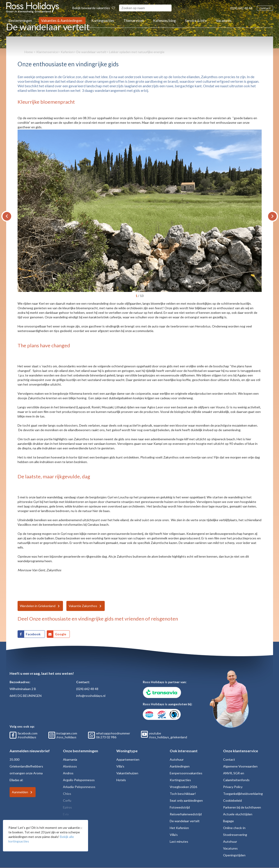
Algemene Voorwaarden (240, 766)
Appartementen (128, 759)
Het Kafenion (179, 828)
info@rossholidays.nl (91, 696)
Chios (67, 794)
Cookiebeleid (232, 800)
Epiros (67, 807)
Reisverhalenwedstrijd (186, 814)
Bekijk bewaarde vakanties (94, 8)
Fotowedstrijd (180, 807)
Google (61, 634)
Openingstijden (234, 855)
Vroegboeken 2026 (183, 787)
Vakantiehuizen (127, 773)
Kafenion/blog (164, 20)
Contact (229, 759)
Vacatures (224, 20)
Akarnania (70, 759)
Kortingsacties (103, 20)
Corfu (67, 800)
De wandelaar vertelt (91, 52)
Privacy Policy (233, 787)
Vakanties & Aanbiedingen (62, 20)
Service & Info (196, 20)
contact (265, 8)
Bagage (228, 821)
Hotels (121, 780)
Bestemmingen (20, 20)
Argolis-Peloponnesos (79, 780)
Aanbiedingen (180, 766)
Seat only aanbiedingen (186, 800)
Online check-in (234, 828)
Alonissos (70, 766)
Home (29, 52)
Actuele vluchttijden (238, 814)
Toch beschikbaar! (183, 794)
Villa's (120, 766)
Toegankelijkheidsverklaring (243, 794)
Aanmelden (20, 792)
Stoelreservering (235, 835)
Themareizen (134, 20)
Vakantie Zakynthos (83, 606)
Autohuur (177, 759)
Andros (68, 773)
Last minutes (179, 841)
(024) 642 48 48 (241, 8)
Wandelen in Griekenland (38, 606)
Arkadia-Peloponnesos (79, 787)
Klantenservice (47, 52)
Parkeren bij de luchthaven (242, 807)
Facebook (34, 634)
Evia (66, 814)
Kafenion (67, 52)
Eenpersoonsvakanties (186, 773)
